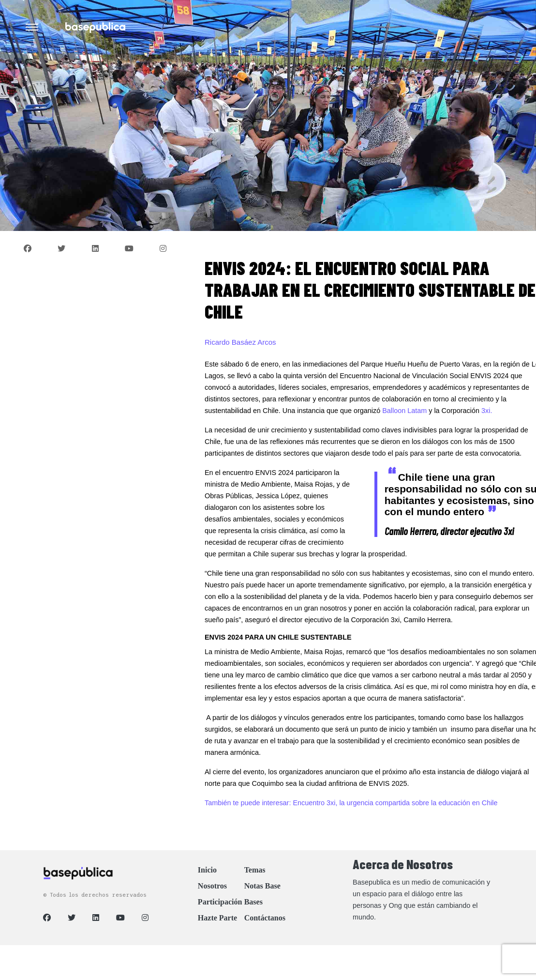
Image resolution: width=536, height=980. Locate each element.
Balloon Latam (404, 411)
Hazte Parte (217, 918)
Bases (253, 902)
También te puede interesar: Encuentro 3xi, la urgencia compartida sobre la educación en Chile (351, 803)
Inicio (207, 870)
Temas (255, 870)
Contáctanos (265, 918)
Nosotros (212, 886)
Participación (220, 902)
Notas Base (262, 886)
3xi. (487, 411)
